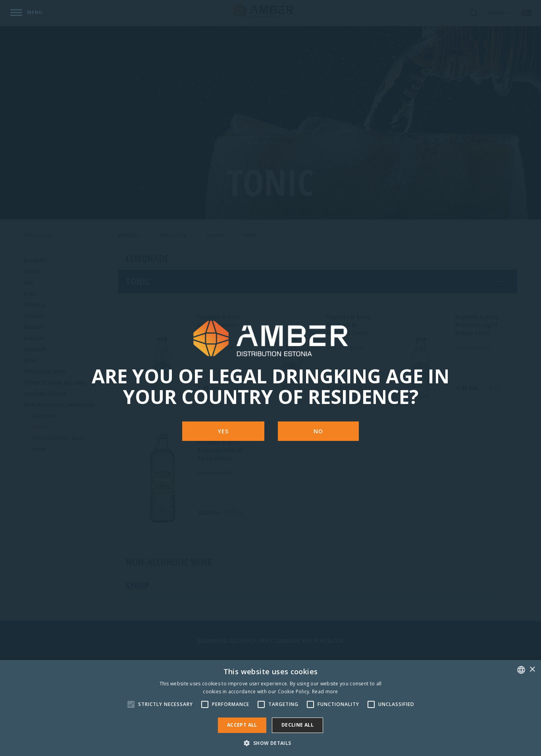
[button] (270, 743)
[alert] (270, 708)
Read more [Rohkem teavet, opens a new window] (325, 692)
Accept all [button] (242, 725)
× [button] (532, 670)
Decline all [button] (297, 725)
